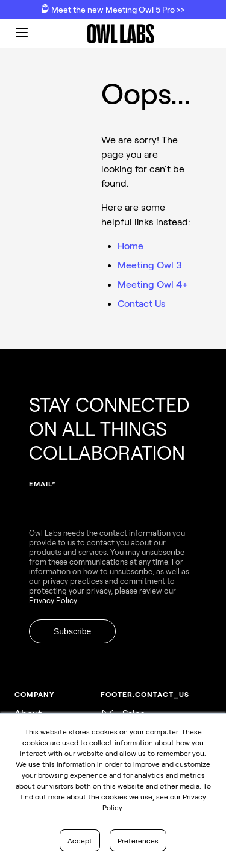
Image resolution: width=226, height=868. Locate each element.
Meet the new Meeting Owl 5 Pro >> (113, 9)
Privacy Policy (53, 600)
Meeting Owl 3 (150, 265)
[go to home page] (121, 34)
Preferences (138, 840)
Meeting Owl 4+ (153, 284)
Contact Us (141, 303)
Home (130, 245)
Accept (80, 840)
